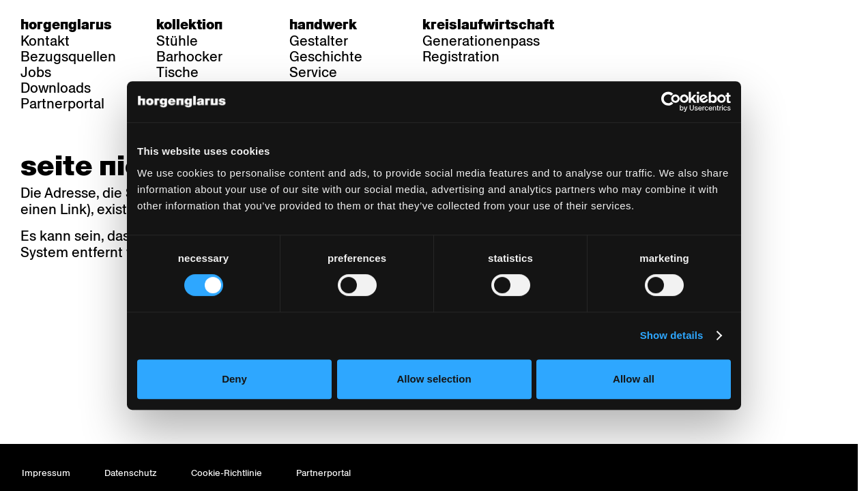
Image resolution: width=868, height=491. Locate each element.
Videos (311, 88)
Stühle (177, 41)
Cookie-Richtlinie (227, 473)
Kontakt (45, 41)
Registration (461, 57)
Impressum (46, 473)
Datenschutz (131, 473)
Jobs (36, 72)
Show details (676, 344)
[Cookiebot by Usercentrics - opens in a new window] (676, 110)
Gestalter (319, 41)
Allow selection (434, 387)
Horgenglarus (66, 25)
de (607, 25)
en (660, 25)
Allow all (636, 387)
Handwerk (323, 25)
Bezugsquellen (68, 57)
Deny (232, 387)
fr (634, 25)
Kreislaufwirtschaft (488, 25)
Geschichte (326, 57)
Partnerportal (62, 104)
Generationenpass (481, 41)
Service (313, 72)
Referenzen (193, 88)
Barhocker (189, 57)
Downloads (56, 88)
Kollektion (189, 25)
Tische (177, 72)
